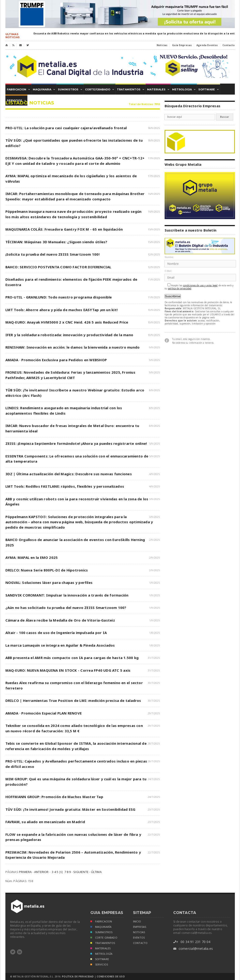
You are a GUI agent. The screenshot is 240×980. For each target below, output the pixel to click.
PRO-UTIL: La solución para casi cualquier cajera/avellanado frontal (66, 128)
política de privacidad (180, 289)
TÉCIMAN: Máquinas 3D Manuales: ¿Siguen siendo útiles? (56, 242)
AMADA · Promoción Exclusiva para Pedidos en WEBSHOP (56, 360)
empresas (140, 927)
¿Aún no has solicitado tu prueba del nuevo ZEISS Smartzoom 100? (66, 608)
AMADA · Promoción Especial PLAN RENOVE (44, 713)
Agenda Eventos (207, 45)
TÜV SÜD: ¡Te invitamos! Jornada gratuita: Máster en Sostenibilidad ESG (70, 809)
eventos (139, 938)
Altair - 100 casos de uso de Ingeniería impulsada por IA (56, 633)
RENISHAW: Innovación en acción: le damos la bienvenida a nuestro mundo (73, 347)
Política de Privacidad (78, 976)
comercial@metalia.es (193, 949)
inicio (137, 921)
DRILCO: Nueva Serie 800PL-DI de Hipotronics (47, 570)
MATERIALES (101, 949)
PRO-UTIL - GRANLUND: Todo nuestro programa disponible (59, 297)
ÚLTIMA (96, 872)
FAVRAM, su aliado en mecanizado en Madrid (45, 822)
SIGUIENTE (81, 872)
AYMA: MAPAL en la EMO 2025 (32, 557)
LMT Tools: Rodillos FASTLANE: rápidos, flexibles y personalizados (65, 486)
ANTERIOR (41, 872)
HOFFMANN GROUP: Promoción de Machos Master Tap (54, 797)
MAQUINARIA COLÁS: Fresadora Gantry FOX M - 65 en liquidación (64, 229)
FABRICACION (101, 922)
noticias (139, 932)
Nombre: (169, 257)
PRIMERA (25, 872)
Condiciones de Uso (111, 976)
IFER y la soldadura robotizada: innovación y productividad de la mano (69, 335)
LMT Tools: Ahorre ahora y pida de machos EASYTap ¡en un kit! (62, 310)
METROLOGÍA (102, 954)
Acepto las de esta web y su (199, 287)
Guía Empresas (182, 45)
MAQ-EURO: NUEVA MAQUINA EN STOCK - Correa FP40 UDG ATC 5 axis (68, 670)
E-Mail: (168, 271)
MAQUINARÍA (101, 927)
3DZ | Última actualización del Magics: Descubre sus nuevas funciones (69, 474)
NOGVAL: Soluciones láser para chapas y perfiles (49, 582)
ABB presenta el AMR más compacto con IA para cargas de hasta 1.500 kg (72, 658)
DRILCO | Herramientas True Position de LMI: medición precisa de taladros (73, 700)
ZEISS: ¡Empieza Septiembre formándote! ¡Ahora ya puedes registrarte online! (76, 443)
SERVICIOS (99, 965)
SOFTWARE (100, 960)
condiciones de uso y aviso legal (200, 286)
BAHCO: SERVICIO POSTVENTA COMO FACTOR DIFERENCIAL (58, 267)
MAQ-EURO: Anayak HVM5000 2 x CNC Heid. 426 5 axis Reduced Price (67, 322)
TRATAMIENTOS (103, 943)
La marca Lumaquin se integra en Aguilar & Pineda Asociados (60, 645)
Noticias (162, 45)
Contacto (229, 45)
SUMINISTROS (102, 933)
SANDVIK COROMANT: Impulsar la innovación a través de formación (67, 595)
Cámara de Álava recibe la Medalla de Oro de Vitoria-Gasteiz (60, 620)
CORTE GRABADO (104, 938)
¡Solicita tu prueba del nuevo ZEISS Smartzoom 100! (52, 254)
